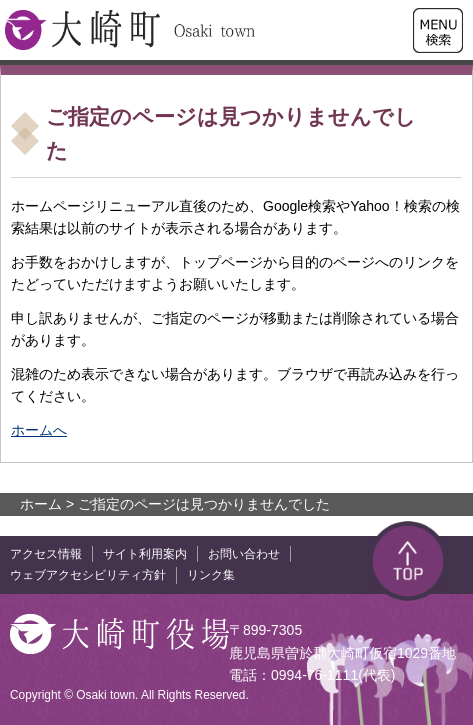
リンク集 (211, 575)
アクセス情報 (46, 554)
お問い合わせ (244, 554)
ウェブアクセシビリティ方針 (88, 575)
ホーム (41, 504)
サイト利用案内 (145, 554)
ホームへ (39, 430)
